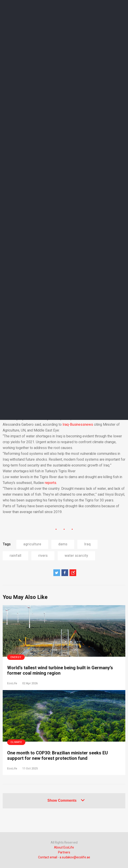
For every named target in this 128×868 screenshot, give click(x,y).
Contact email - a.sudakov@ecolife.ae (64, 857)
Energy (16, 657)
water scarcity (76, 556)
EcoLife (12, 683)
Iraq (87, 544)
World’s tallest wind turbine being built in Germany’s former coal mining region (60, 671)
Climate (16, 742)
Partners (64, 852)
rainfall (15, 556)
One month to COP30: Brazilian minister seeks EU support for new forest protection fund (57, 756)
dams (63, 544)
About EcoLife (64, 847)
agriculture (32, 544)
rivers (43, 556)
